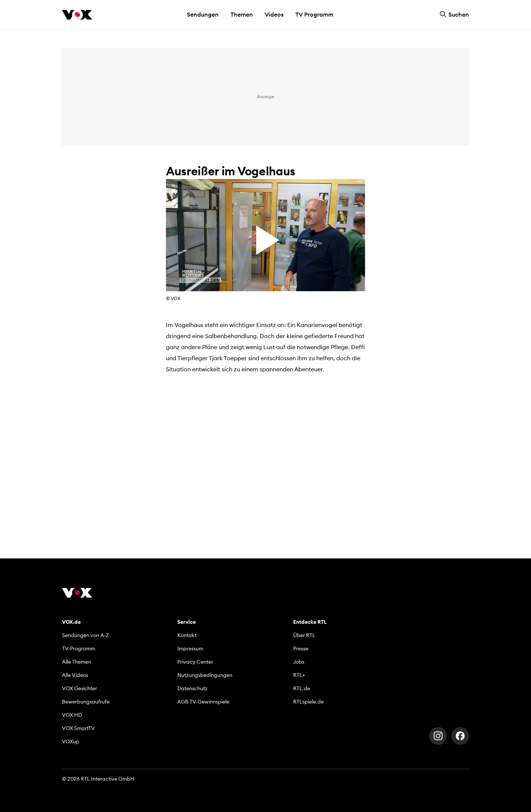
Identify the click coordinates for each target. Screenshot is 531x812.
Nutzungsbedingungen (205, 675)
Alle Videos (75, 675)
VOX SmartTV (78, 728)
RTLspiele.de (308, 702)
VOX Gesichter (79, 688)
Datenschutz (192, 688)
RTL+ (299, 675)
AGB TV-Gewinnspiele (203, 702)
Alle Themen (77, 662)
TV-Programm (79, 648)
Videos (274, 14)
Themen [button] (242, 14)
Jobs (299, 662)
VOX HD (72, 715)
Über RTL (304, 635)
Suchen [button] (454, 14)
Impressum (190, 648)
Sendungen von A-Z (85, 635)
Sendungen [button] (203, 14)
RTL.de (302, 688)
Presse (301, 648)
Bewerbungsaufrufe (86, 702)
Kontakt (187, 635)
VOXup (71, 742)
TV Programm (314, 14)
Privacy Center (195, 662)
